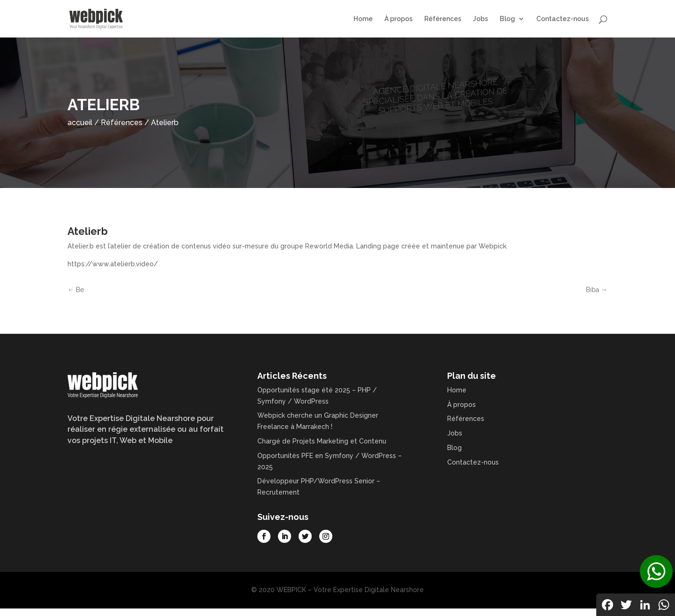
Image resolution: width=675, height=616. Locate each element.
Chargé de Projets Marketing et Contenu (322, 441)
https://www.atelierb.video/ (113, 264)
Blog (507, 19)
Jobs (480, 19)
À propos (398, 19)
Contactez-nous (562, 19)
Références (443, 19)
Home (363, 19)
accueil (80, 123)
